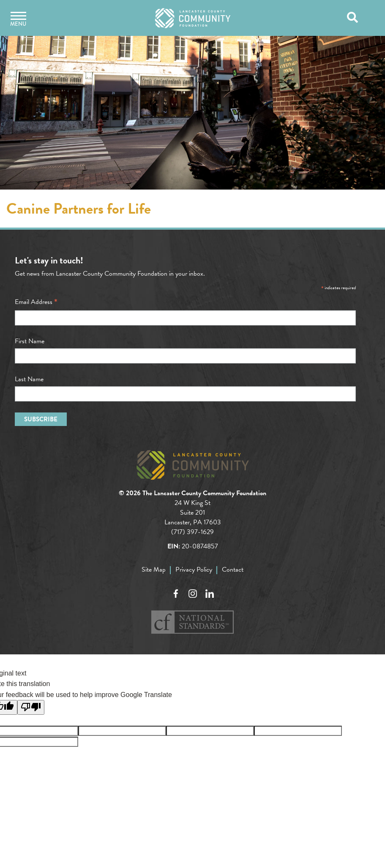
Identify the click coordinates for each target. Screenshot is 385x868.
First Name (30, 341)
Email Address (36, 302)
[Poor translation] (31, 707)
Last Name (29, 379)
